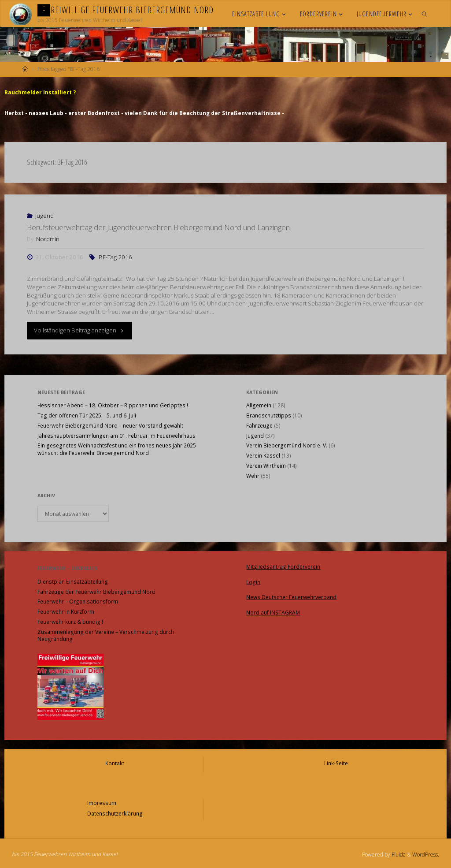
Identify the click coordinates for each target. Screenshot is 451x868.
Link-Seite (336, 762)
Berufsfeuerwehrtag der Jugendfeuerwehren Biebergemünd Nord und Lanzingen (158, 227)
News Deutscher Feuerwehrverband (291, 595)
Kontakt (115, 762)
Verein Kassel (263, 455)
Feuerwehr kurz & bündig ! (70, 621)
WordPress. (426, 852)
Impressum (102, 802)
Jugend (44, 215)
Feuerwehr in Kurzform (66, 611)
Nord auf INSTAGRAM (273, 610)
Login (253, 581)
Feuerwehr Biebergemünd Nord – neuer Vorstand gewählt (110, 425)
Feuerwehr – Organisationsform (78, 601)
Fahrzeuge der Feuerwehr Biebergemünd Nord (96, 591)
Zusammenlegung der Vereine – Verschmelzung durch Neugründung (106, 635)
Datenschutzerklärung (115, 812)
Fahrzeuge (259, 425)
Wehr (253, 475)
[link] (424, 14)
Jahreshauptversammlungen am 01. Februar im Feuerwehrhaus (116, 435)
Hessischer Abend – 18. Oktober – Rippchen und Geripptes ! (113, 405)
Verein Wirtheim (266, 465)
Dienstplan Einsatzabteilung (73, 581)
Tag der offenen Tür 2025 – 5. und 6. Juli (87, 415)
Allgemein (259, 405)
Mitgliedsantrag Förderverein (283, 566)
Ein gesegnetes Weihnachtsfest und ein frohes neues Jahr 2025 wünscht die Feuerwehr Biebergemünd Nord (117, 449)
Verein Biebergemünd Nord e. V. (287, 445)
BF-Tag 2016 (115, 257)
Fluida (398, 852)
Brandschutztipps (269, 415)
